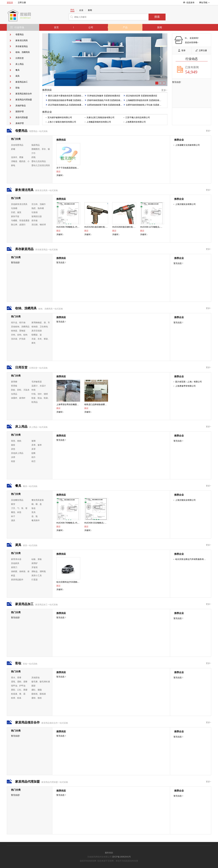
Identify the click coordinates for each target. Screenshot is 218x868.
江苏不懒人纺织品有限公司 (138, 117)
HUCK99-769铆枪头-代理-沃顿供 (71, 227)
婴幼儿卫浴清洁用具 (41, 165)
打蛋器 (35, 580)
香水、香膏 (16, 678)
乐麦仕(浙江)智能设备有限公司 (100, 117)
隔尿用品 (36, 145)
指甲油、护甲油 (18, 686)
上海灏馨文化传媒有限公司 (188, 145)
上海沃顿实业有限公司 (185, 204)
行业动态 (192, 59)
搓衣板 (35, 221)
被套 (13, 445)
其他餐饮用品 (17, 500)
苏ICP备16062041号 (122, 857)
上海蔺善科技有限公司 (136, 122)
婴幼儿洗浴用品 (39, 161)
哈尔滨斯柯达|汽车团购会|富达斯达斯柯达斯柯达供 (79, 582)
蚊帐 (34, 453)
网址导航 (204, 3)
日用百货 (20, 58)
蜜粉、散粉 (37, 698)
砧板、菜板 (37, 559)
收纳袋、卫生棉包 (40, 327)
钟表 (34, 390)
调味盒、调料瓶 (39, 571)
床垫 (13, 449)
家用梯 (14, 382)
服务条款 (109, 853)
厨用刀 (14, 567)
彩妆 (18, 88)
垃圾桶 (14, 208)
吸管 (13, 504)
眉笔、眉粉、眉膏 (19, 682)
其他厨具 (15, 563)
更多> (164, 90)
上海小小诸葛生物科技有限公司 (62, 122)
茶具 (34, 512)
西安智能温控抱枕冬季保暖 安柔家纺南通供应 (68, 100)
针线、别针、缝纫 (40, 394)
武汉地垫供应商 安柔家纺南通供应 (140, 96)
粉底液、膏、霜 (18, 694)
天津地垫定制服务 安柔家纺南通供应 (103, 96)
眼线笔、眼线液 (39, 694)
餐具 (18, 70)
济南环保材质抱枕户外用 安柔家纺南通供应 (106, 100)
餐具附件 (36, 520)
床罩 (34, 449)
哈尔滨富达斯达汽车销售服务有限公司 (193, 559)
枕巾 (34, 457)
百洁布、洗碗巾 (39, 204)
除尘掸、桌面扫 (18, 225)
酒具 (13, 520)
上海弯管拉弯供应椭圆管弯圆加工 (72, 404)
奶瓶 (34, 157)
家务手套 (15, 216)
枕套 (13, 461)
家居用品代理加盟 (24, 100)
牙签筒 (35, 567)
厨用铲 (35, 563)
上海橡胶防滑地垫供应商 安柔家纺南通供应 (144, 100)
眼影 (34, 686)
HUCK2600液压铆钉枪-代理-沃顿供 (128, 227)
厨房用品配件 (17, 580)
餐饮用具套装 (38, 500)
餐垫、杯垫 (16, 512)
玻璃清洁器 (37, 216)
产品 (125, 27)
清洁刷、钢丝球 (39, 225)
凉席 (13, 457)
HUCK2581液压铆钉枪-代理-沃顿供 (100, 227)
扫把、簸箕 (16, 212)
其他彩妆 (36, 678)
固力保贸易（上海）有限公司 (189, 382)
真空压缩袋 (37, 331)
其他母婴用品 (17, 145)
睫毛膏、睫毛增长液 (41, 682)
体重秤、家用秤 (18, 398)
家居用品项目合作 (24, 94)
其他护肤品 (21, 106)
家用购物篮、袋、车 (41, 323)
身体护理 (20, 123)
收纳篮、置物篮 (18, 331)
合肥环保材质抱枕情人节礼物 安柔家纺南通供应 (146, 105)
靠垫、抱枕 (16, 441)
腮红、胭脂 (37, 690)
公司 (91, 27)
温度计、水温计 (39, 386)
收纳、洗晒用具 (23, 52)
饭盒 (34, 508)
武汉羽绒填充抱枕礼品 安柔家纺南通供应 (66, 105)
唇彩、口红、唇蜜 (19, 690)
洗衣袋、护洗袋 (18, 339)
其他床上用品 (17, 453)
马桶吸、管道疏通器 (20, 221)
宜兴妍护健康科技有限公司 (60, 117)
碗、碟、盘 (37, 504)
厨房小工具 (37, 576)
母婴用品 (20, 35)
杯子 (13, 516)
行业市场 (19, 27)
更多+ (209, 131)
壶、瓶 (35, 516)
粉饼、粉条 (16, 698)
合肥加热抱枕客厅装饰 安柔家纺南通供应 (105, 105)
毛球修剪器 (37, 382)
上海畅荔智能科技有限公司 (99, 122)
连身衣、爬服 (17, 157)
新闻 (160, 27)
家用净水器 (16, 559)
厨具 (18, 76)
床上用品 (20, 64)
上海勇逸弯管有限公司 (185, 386)
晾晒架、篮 (37, 335)
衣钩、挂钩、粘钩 (19, 335)
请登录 (10, 3)
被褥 (34, 441)
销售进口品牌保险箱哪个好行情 (99, 404)
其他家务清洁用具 (19, 204)
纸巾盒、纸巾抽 (18, 323)
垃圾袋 (35, 212)
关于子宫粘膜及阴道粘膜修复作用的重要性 (76, 168)
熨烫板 (14, 386)
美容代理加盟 (22, 117)
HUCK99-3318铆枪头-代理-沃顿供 (100, 523)
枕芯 (34, 461)
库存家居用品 (22, 46)
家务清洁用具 (22, 40)
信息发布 (190, 3)
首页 (56, 27)
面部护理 (20, 112)
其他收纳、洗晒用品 (20, 327)
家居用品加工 (22, 82)
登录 (182, 50)
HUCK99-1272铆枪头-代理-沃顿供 (156, 227)
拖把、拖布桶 (38, 208)
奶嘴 (13, 149)
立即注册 (22, 3)
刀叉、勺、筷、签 (19, 508)
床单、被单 (37, 445)
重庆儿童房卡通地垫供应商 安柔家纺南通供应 (68, 96)
